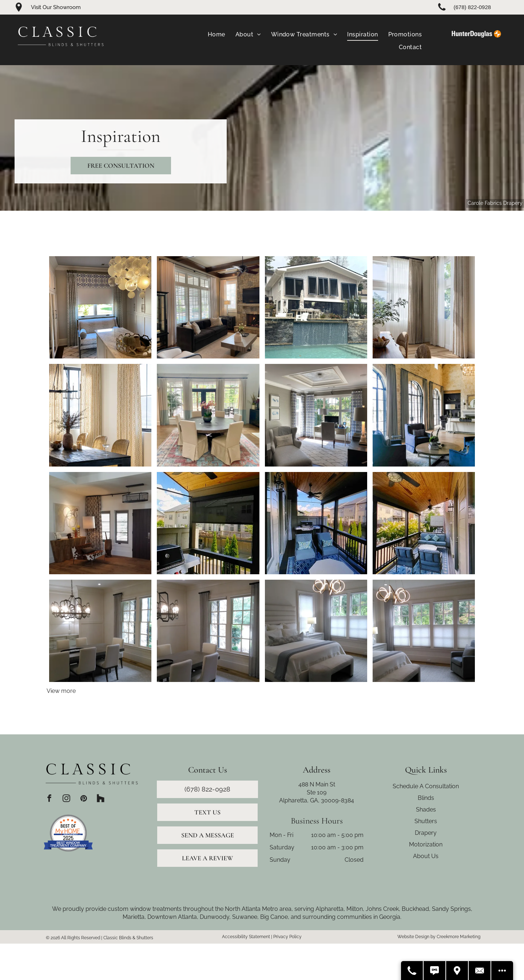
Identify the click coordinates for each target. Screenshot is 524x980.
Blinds (426, 798)
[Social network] (101, 799)
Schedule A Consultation (426, 786)
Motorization (426, 844)
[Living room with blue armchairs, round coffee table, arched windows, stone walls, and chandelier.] (424, 415)
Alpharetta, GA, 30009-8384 (317, 800)
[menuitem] (217, 35)
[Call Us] (412, 971)
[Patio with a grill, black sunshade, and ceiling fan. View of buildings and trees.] (208, 523)
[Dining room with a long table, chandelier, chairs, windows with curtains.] (100, 631)
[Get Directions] (457, 971)
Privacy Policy (287, 937)
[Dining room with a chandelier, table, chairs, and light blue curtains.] (208, 631)
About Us (426, 856)
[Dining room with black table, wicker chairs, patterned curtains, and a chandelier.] (100, 415)
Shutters (426, 821)
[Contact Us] (480, 971)
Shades (426, 810)
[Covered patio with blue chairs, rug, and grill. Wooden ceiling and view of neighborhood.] (316, 523)
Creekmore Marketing (458, 937)
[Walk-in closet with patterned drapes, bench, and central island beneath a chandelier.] (100, 307)
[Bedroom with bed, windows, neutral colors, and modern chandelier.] (316, 631)
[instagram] (66, 799)
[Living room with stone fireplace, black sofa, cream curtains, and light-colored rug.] (208, 307)
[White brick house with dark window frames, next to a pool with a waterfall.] (316, 307)
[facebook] (49, 799)
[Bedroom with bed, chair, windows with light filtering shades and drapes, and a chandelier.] (424, 631)
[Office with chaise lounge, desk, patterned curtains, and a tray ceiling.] (316, 415)
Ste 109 (317, 792)
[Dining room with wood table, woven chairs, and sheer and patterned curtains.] (424, 307)
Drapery (426, 833)
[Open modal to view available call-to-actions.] (502, 971)
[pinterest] (84, 799)
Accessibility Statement (246, 937)
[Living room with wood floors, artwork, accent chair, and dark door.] (100, 523)
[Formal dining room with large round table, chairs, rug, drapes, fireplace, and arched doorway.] (208, 415)
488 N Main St (317, 784)
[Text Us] (435, 971)
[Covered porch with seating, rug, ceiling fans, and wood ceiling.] (424, 523)
